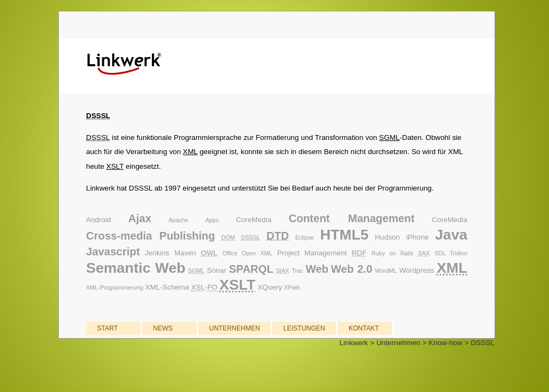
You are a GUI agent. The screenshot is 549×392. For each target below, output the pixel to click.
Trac (298, 271)
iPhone (418, 237)
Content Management (352, 218)
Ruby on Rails (392, 253)
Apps (212, 220)
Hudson (387, 237)
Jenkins (157, 253)
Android (99, 220)
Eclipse (304, 237)
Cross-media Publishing (151, 236)
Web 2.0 (352, 269)
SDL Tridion (451, 253)
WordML (386, 271)
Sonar (217, 270)
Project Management (312, 253)
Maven (185, 253)
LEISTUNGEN (304, 328)
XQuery (270, 287)
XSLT (115, 166)
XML (190, 152)
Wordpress (417, 270)
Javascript (113, 252)
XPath (292, 287)
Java (451, 235)
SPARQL (251, 269)
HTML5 (344, 235)
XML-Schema (167, 287)
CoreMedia (254, 220)
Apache (178, 220)
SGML (389, 137)
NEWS (163, 328)
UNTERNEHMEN (234, 328)
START (107, 328)
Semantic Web (136, 268)
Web (317, 269)
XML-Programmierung (115, 287)
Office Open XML (247, 253)
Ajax (140, 218)
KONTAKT (364, 328)
